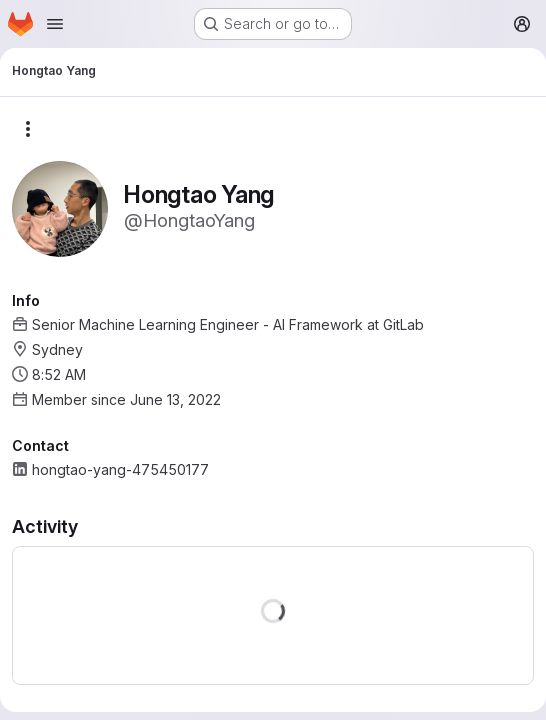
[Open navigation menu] (55, 24)
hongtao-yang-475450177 (120, 469)
